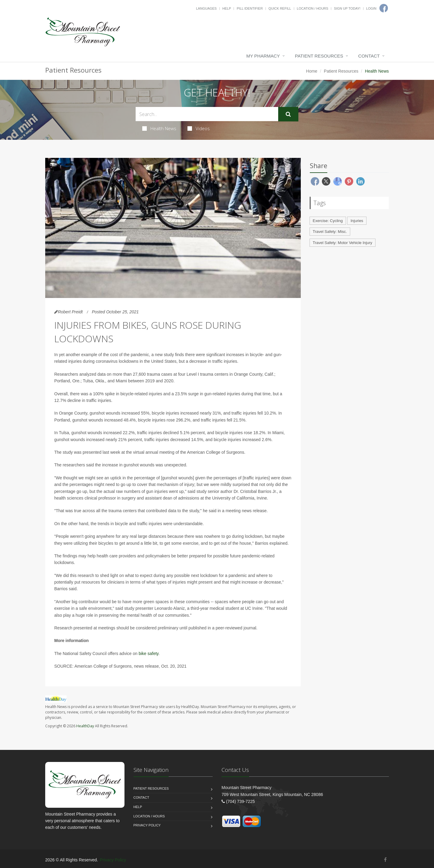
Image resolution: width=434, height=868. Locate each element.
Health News (159, 128)
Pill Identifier (250, 8)
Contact (369, 56)
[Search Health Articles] (207, 114)
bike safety (149, 653)
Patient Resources (319, 56)
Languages (206, 8)
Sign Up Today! (347, 8)
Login (371, 8)
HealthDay (85, 726)
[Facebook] (385, 860)
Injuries (357, 221)
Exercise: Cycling (328, 221)
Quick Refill (280, 8)
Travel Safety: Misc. (330, 232)
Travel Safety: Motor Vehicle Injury (343, 243)
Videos (199, 128)
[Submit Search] (288, 114)
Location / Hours (313, 8)
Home (312, 71)
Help (227, 8)
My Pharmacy (263, 56)
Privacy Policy (147, 825)
